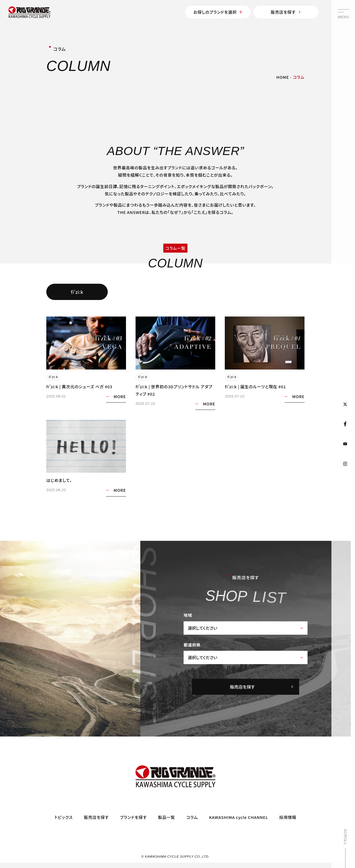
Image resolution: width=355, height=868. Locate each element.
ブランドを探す (133, 817)
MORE (120, 396)
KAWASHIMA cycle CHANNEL (239, 817)
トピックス (64, 817)
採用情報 (288, 817)
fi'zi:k (77, 292)
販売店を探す (286, 12)
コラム (192, 817)
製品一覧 (167, 817)
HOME (283, 77)
